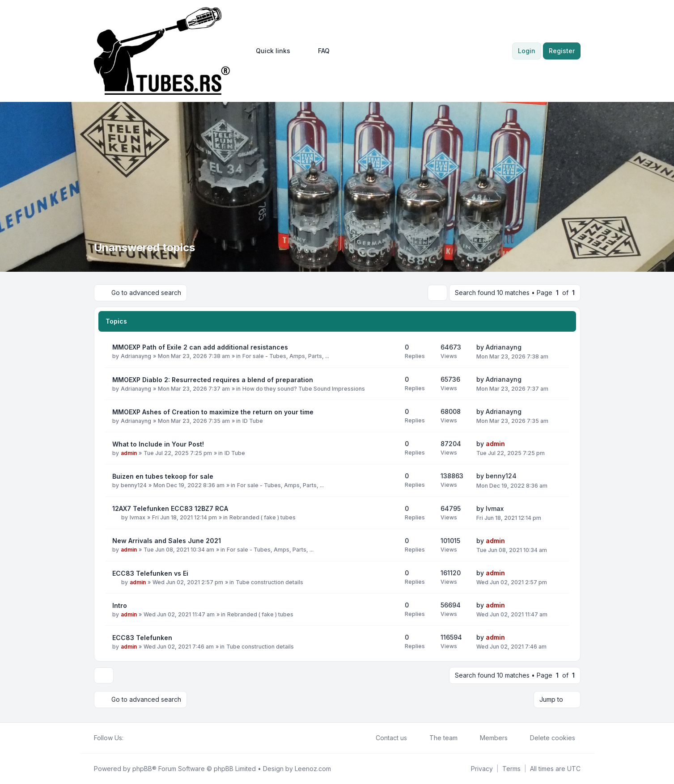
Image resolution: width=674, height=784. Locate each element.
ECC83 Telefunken (142, 638)
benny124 (134, 485)
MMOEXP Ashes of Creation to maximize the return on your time (213, 412)
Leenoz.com (313, 769)
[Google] (150, 738)
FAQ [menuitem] (318, 51)
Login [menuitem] (527, 51)
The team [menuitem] (438, 738)
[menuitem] (269, 51)
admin (129, 453)
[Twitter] (136, 738)
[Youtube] (143, 738)
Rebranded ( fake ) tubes (263, 517)
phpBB (142, 769)
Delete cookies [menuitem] (547, 738)
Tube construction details (269, 582)
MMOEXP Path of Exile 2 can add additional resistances (200, 347)
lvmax (138, 517)
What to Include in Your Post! (158, 444)
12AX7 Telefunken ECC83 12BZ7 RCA (170, 508)
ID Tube (253, 421)
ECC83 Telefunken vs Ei (150, 573)
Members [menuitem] (488, 738)
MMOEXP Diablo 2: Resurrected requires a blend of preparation (213, 380)
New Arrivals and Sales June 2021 (167, 541)
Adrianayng (136, 356)
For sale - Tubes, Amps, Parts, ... (286, 356)
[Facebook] (129, 738)
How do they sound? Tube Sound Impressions (304, 389)
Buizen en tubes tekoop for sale (163, 476)
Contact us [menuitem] (386, 738)
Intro (120, 605)
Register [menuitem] (562, 51)
